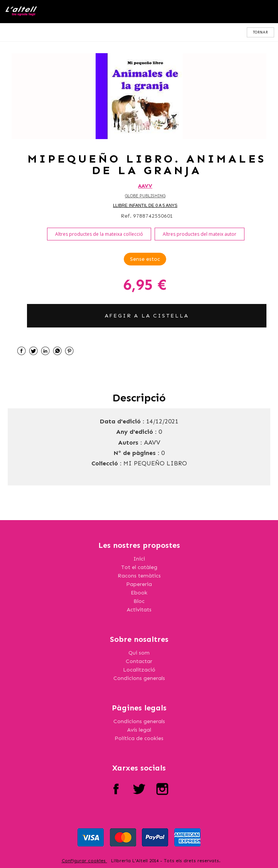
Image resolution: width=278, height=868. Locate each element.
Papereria (139, 584)
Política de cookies (139, 738)
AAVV (145, 186)
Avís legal (139, 730)
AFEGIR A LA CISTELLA (147, 316)
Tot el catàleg (139, 567)
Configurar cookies (84, 861)
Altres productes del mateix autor (200, 234)
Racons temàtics (139, 576)
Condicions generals (139, 678)
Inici (139, 559)
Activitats (139, 610)
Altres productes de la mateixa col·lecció (99, 234)
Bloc (139, 601)
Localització (139, 670)
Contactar (139, 661)
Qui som (139, 653)
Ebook (139, 593)
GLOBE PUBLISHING (145, 196)
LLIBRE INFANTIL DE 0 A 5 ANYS (145, 205)
